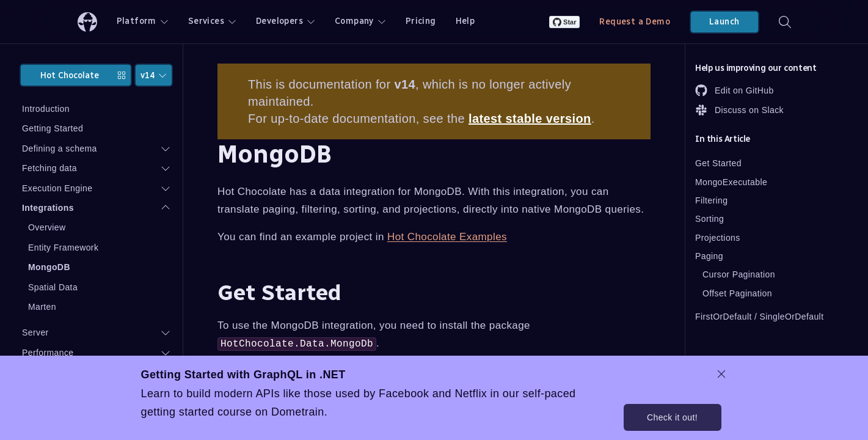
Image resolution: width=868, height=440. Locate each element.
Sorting (709, 219)
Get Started (718, 163)
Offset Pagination (737, 293)
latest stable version (530, 119)
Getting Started (53, 128)
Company (360, 21)
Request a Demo (635, 22)
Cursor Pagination (739, 274)
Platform (143, 21)
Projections (718, 238)
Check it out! (672, 417)
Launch (724, 22)
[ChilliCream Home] (87, 22)
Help (465, 21)
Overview (47, 227)
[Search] (785, 22)
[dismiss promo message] (721, 374)
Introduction (46, 109)
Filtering (711, 200)
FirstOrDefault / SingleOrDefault (759, 317)
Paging (709, 256)
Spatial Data (53, 287)
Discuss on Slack (739, 110)
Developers (286, 21)
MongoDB (49, 267)
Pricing (421, 21)
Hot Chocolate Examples (447, 237)
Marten (42, 307)
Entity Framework (63, 248)
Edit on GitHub (735, 90)
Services (212, 21)
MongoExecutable (731, 182)
